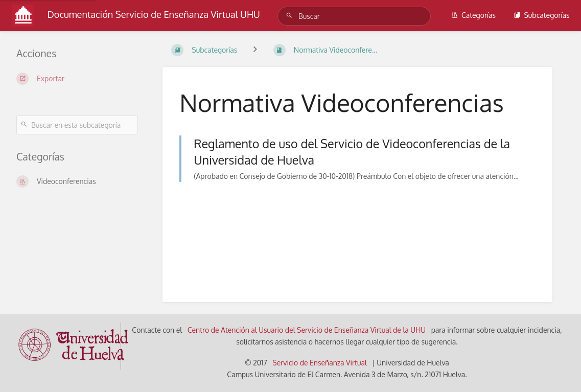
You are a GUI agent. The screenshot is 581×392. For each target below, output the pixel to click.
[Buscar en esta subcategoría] (77, 125)
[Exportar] (77, 79)
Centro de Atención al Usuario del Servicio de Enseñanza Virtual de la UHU (307, 330)
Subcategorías (541, 15)
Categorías (473, 15)
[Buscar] (291, 16)
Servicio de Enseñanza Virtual (320, 363)
